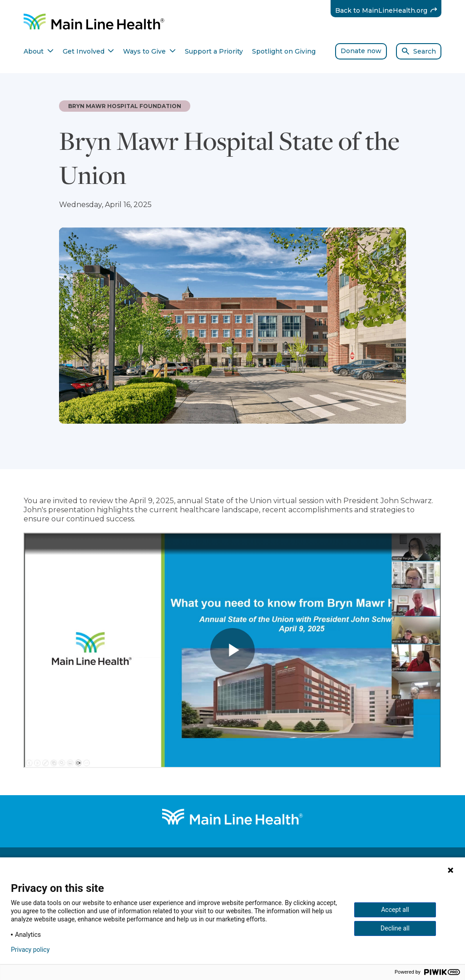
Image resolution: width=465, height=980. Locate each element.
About (39, 51)
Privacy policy (30, 950)
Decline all (395, 928)
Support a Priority (214, 51)
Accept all (395, 910)
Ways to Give (149, 51)
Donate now (361, 51)
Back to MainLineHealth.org (388, 10)
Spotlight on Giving (284, 51)
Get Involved (89, 51)
